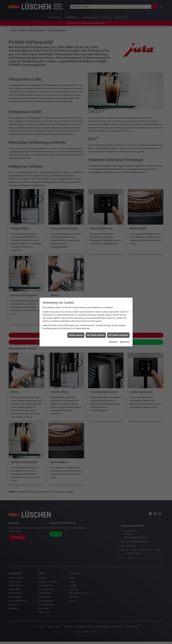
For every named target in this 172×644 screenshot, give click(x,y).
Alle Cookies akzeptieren (118, 334)
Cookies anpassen (76, 334)
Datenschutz (125, 341)
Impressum (113, 341)
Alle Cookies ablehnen (96, 334)
